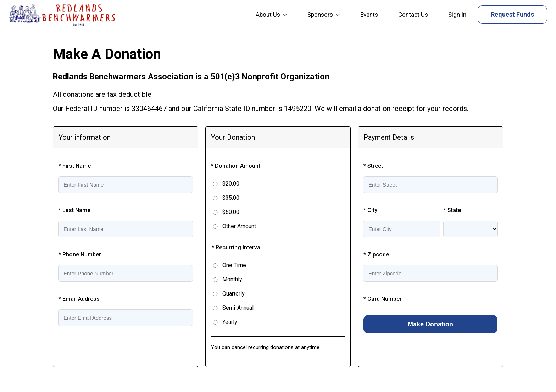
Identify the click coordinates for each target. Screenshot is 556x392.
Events (369, 15)
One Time (234, 265)
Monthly (232, 279)
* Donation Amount (236, 166)
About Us (268, 15)
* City (370, 210)
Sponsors (320, 15)
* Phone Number (80, 255)
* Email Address (79, 299)
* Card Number (383, 299)
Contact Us (413, 15)
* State (452, 210)
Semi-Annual (238, 308)
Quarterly (233, 294)
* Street (373, 166)
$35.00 (231, 198)
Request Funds (512, 14)
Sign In (457, 15)
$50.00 (231, 212)
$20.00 (231, 184)
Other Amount (239, 226)
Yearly (230, 322)
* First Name (75, 166)
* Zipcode (376, 255)
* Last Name (74, 210)
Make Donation (430, 324)
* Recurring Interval (237, 247)
